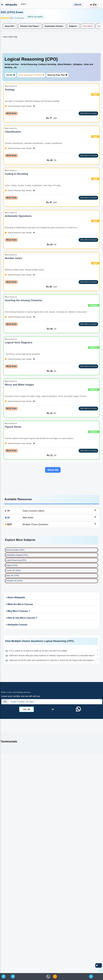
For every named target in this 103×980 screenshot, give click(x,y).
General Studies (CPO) (15, 550)
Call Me (26, 710)
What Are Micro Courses (19, 605)
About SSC (9, 26)
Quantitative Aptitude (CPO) (17, 555)
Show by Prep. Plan (57, 75)
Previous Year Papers (29, 26)
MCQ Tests (11, 113)
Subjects (73, 26)
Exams (24, 4)
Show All (53, 470)
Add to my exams (35, 17)
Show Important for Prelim (31, 75)
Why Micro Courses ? (18, 611)
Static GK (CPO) (13, 576)
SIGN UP (78, 5)
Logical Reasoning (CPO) (16, 560)
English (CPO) (12, 566)
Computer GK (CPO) (14, 581)
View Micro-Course (88, 113)
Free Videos (88, 26)
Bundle (11, 75)
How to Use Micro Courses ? (21, 618)
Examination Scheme (54, 26)
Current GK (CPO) (13, 571)
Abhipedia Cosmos (16, 625)
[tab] (51, 67)
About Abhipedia (15, 598)
